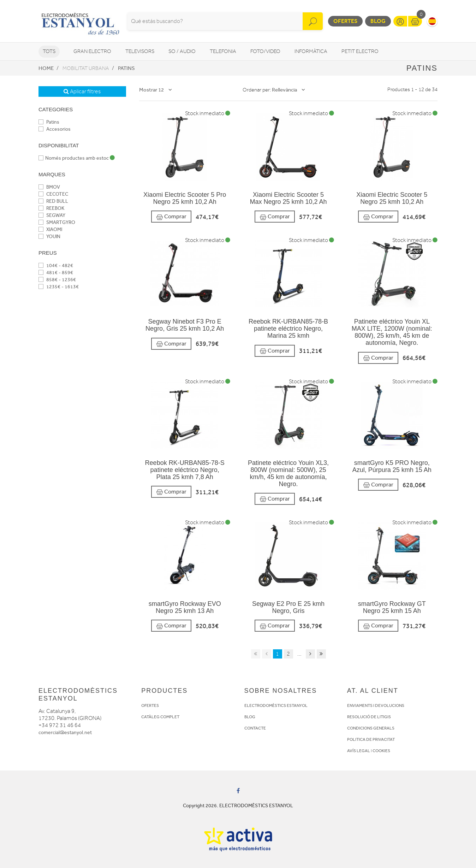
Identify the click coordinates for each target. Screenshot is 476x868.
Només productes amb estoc (77, 158)
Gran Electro (92, 51)
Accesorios (55, 129)
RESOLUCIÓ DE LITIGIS (369, 717)
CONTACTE (255, 728)
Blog (378, 21)
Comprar (171, 217)
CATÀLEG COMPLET (160, 717)
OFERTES (150, 705)
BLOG (250, 717)
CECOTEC (53, 194)
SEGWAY (52, 215)
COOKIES (381, 751)
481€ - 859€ (56, 273)
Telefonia (223, 51)
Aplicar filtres (82, 91)
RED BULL (53, 201)
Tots (49, 51)
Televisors (140, 51)
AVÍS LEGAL (359, 751)
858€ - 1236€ (57, 280)
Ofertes (345, 21)
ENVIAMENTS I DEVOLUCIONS (376, 705)
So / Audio (182, 51)
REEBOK (51, 208)
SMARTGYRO (57, 222)
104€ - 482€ (56, 265)
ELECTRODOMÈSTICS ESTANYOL (276, 705)
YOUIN (49, 237)
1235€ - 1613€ (59, 287)
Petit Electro (360, 51)
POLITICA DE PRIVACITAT (371, 739)
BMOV (49, 187)
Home (46, 68)
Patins (126, 68)
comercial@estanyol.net (65, 733)
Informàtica (311, 51)
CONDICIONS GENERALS (371, 728)
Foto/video (265, 51)
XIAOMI (50, 229)
